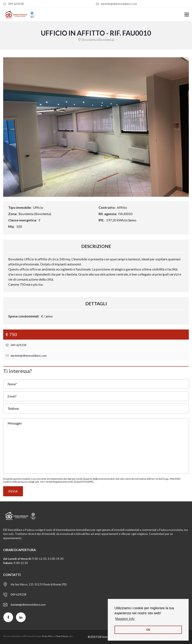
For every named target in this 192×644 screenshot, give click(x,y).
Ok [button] (148, 630)
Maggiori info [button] (125, 619)
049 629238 (13, 4)
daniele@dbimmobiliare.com (117, 4)
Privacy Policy (47, 636)
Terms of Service (62, 636)
